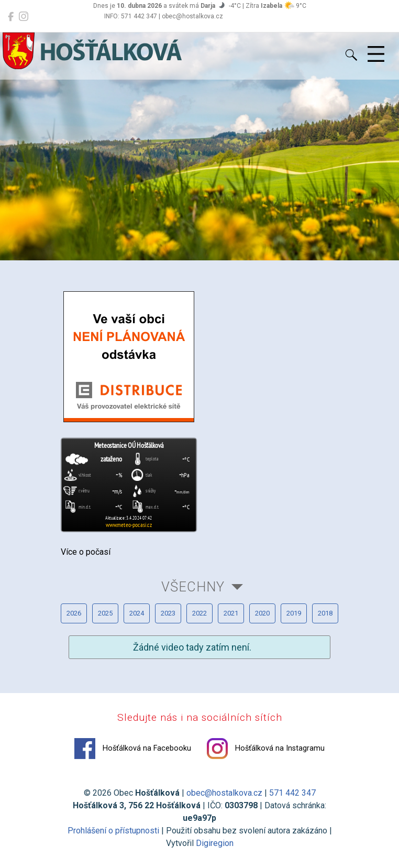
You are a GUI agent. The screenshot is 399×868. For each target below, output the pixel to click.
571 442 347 (292, 793)
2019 (294, 613)
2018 (325, 613)
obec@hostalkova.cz (224, 793)
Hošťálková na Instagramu (266, 749)
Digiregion (215, 843)
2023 (168, 613)
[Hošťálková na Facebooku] (11, 17)
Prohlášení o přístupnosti (113, 831)
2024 (137, 613)
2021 (231, 613)
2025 (105, 613)
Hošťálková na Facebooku (133, 749)
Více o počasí (86, 552)
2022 (199, 613)
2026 (74, 613)
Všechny (193, 587)
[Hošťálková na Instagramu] (24, 17)
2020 (262, 613)
